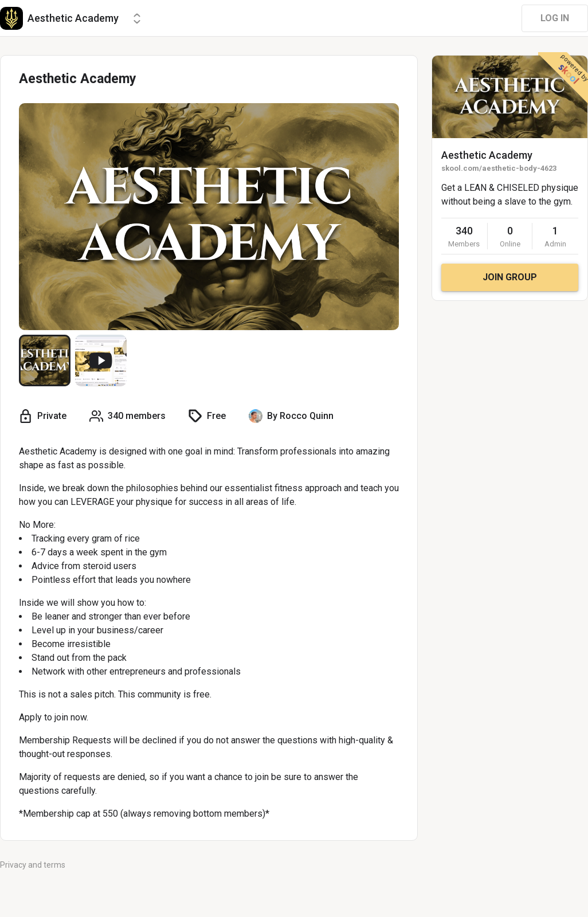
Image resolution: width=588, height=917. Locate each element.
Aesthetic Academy (487, 155)
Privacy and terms (33, 865)
